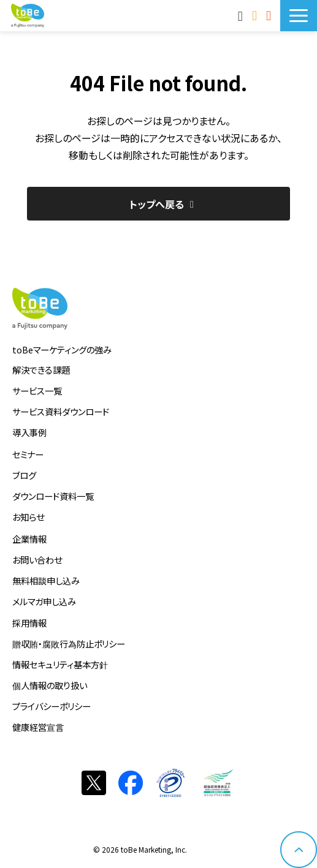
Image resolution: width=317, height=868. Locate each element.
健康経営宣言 (38, 727)
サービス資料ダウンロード (61, 411)
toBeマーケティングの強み (62, 349)
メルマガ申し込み (44, 601)
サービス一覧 (37, 391)
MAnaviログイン (242, 15)
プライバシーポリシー (52, 706)
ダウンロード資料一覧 (53, 496)
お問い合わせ (256, 15)
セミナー (28, 454)
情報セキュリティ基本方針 (60, 664)
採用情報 (29, 623)
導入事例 (29, 432)
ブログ (24, 475)
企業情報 (29, 539)
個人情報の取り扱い (50, 685)
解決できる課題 (41, 370)
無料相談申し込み (46, 580)
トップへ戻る (157, 204)
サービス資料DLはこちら (270, 15)
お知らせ (28, 517)
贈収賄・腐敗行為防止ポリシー (69, 643)
